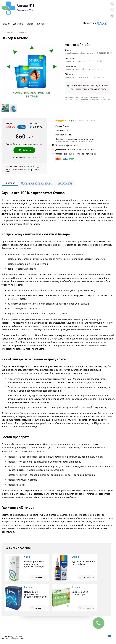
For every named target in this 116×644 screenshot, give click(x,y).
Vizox (27, 557)
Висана (28, 587)
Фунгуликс (77, 587)
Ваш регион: (97, 23)
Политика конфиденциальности (14, 638)
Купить (24, 150)
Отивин (76, 557)
